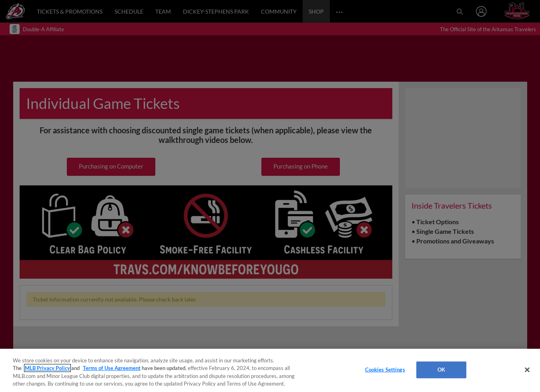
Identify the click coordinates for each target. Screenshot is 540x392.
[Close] (527, 370)
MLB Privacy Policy (47, 368)
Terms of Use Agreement (112, 368)
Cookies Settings (385, 370)
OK (441, 370)
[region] (270, 370)
